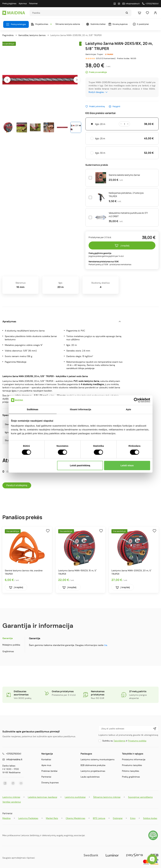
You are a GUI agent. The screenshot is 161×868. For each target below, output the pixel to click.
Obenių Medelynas (75, 818)
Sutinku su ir (124, 741)
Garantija (8, 638)
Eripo (133, 818)
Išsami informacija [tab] (80, 409)
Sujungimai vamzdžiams (140, 797)
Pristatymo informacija (134, 759)
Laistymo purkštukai (75, 797)
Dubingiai (118, 818)
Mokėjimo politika (11, 645)
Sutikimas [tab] (33, 409)
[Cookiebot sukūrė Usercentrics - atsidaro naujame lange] (136, 400)
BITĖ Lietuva (99, 818)
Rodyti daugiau (98, 92)
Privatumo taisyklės (132, 765)
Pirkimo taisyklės (131, 771)
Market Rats (52, 818)
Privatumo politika (137, 741)
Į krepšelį (122, 245)
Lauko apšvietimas (90, 777)
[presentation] (7, 80)
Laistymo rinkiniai (11, 797)
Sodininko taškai (96, 24)
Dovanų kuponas (118, 24)
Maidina (6, 818)
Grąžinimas (8, 651)
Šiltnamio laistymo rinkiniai (107, 797)
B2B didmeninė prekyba (93, 765)
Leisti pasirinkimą (80, 465)
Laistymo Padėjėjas (28, 818)
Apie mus (46, 765)
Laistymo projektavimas (93, 771)
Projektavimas (41, 24)
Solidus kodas (150, 818)
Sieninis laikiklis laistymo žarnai (124, 175)
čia (106, 645)
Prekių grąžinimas (131, 777)
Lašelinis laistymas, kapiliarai (42, 797)
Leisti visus (127, 465)
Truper (100, 54)
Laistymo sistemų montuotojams (98, 759)
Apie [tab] (128, 409)
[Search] (77, 13)
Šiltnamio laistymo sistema (68, 24)
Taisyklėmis (119, 741)
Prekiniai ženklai (49, 771)
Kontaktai (46, 759)
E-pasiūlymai (141, 24)
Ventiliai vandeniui (12, 802)
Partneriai (46, 777)
